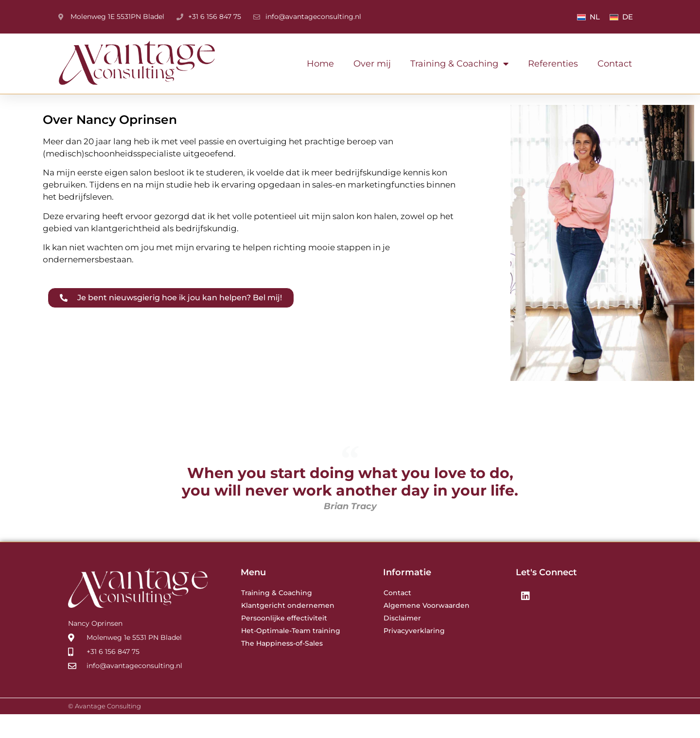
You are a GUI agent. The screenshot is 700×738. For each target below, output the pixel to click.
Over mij (372, 64)
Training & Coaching (459, 64)
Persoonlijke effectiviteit (284, 642)
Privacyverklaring (414, 654)
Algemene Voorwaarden (427, 629)
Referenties (553, 64)
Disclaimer (402, 642)
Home (320, 64)
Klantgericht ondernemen (288, 629)
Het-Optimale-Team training (291, 654)
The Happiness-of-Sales (282, 667)
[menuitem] (588, 17)
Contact (615, 64)
